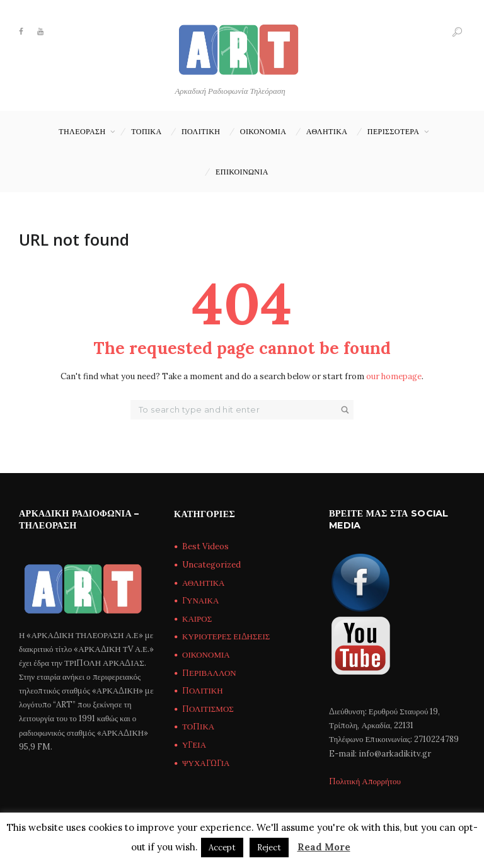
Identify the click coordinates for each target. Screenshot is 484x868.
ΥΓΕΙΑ (194, 745)
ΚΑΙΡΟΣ (197, 619)
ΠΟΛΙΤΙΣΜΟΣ (208, 709)
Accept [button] (222, 848)
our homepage (394, 376)
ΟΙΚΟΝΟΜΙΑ (263, 131)
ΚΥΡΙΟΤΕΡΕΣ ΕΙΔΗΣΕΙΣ (226, 637)
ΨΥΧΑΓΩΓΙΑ (206, 763)
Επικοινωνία (242, 172)
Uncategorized (211, 565)
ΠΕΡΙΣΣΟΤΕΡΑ (394, 131)
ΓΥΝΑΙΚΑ (200, 601)
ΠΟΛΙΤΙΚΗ (201, 131)
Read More (324, 847)
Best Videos (205, 546)
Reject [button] (269, 848)
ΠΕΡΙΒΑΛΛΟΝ (209, 673)
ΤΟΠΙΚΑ (146, 131)
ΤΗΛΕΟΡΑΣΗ (82, 131)
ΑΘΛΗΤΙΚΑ (327, 131)
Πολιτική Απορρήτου (365, 781)
